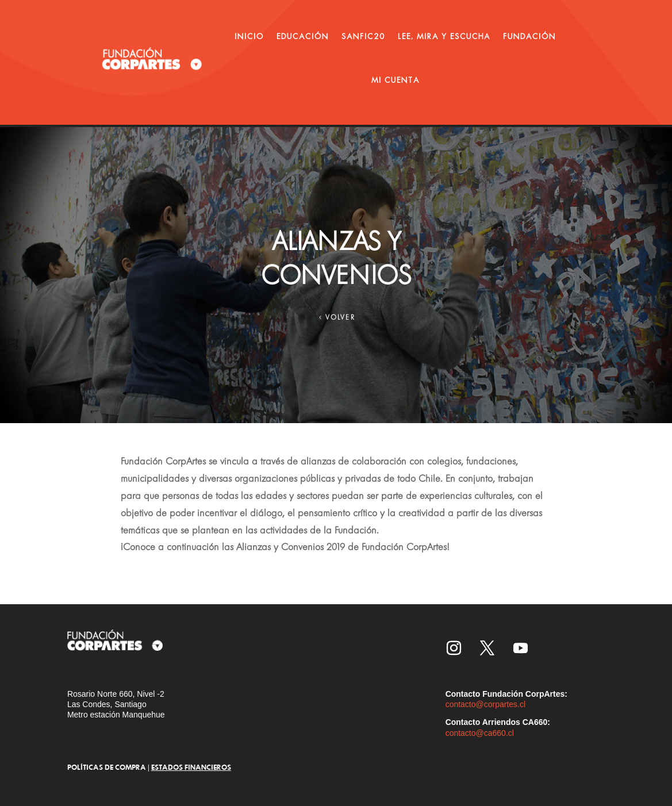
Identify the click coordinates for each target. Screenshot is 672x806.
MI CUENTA (395, 80)
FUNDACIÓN (529, 36)
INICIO (249, 36)
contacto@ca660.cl (480, 733)
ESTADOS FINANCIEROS (191, 767)
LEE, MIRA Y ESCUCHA (444, 36)
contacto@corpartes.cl (486, 704)
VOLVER (340, 319)
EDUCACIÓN (303, 36)
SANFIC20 (363, 36)
